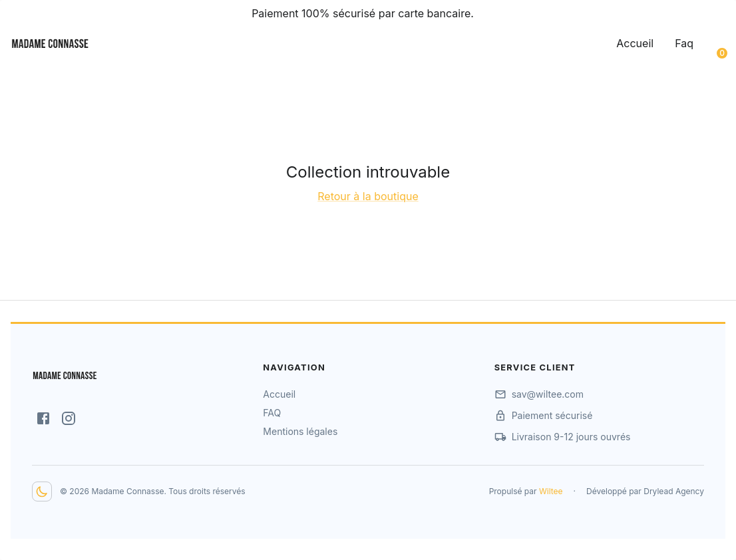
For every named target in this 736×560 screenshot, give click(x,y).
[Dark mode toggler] (42, 491)
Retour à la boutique (368, 196)
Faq (684, 43)
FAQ (272, 413)
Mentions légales (300, 431)
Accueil (635, 43)
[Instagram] (69, 418)
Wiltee (551, 491)
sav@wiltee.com (548, 394)
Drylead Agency (674, 491)
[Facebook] (43, 418)
